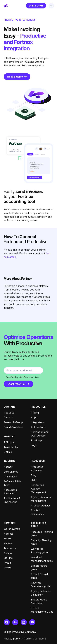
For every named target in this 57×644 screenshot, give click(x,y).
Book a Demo (36, 6)
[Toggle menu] (51, 6)
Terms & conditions (35, 639)
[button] (51, 6)
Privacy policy (12, 639)
